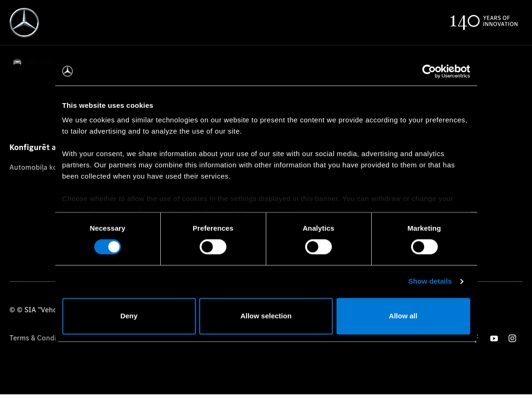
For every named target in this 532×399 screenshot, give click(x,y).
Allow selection (266, 316)
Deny (129, 316)
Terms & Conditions (41, 338)
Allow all (403, 316)
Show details (430, 282)
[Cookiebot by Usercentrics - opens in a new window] (429, 71)
